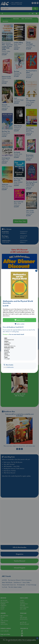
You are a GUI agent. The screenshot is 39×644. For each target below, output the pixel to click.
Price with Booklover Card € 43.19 (13, 327)
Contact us (6, 334)
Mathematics (10, 367)
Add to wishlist (19, 324)
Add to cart (19, 320)
